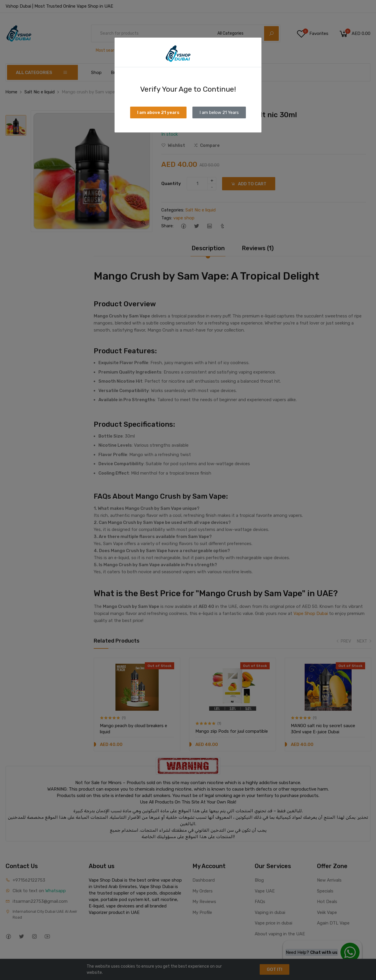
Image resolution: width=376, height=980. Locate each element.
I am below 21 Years (219, 112)
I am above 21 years (158, 112)
